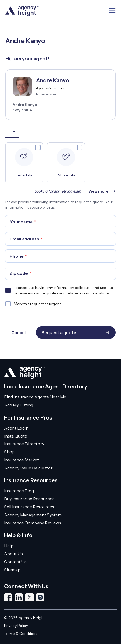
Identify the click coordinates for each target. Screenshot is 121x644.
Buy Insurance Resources (29, 499)
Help (9, 546)
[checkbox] (38, 147)
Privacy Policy (16, 626)
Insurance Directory (24, 444)
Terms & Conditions (21, 634)
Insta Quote (16, 436)
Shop (9, 452)
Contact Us (15, 562)
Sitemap (12, 570)
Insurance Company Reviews (33, 523)
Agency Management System (33, 515)
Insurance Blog (19, 491)
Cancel (19, 332)
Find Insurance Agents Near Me (35, 397)
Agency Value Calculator (28, 468)
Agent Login (16, 428)
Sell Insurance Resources (29, 507)
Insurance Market (21, 460)
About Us (13, 554)
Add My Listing (19, 405)
